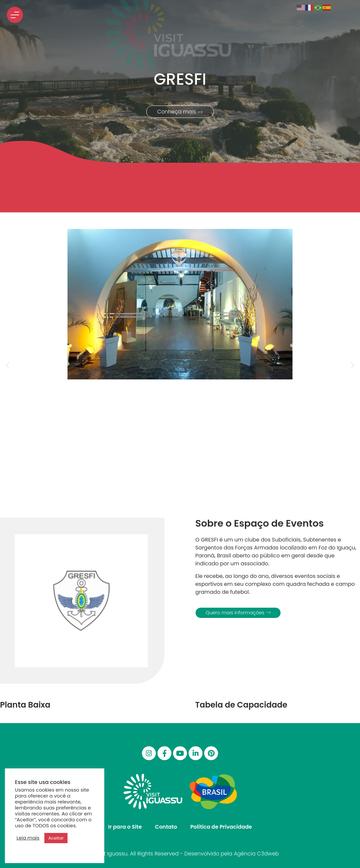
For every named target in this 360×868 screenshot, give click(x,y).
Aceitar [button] (56, 838)
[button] (7, 365)
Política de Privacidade (221, 827)
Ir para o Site (125, 827)
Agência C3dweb (256, 854)
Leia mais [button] (28, 838)
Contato (166, 827)
